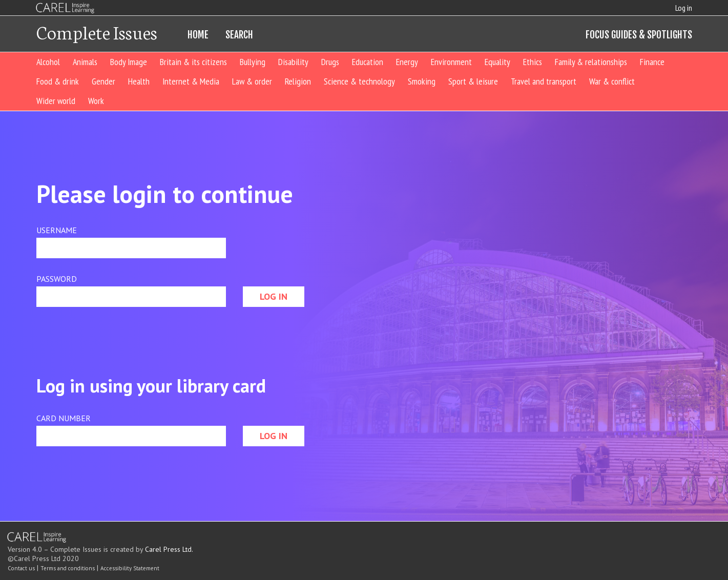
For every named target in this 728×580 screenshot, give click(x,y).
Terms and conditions (68, 568)
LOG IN (274, 296)
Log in (684, 8)
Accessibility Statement (130, 568)
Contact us (21, 568)
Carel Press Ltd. (169, 549)
